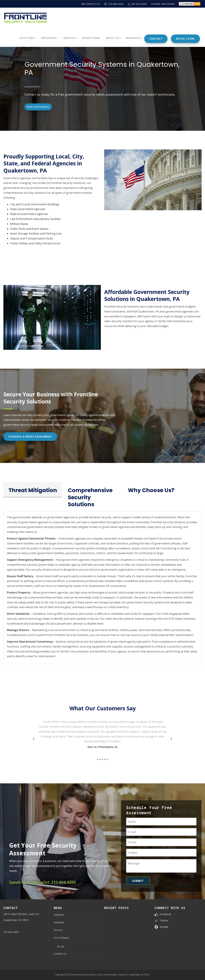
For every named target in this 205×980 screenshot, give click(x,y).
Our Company (61, 938)
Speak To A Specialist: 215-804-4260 (43, 882)
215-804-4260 (114, 4)
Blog (61, 946)
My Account (137, 4)
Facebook (165, 914)
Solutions (59, 915)
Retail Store (185, 39)
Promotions (91, 38)
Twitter (164, 921)
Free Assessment (38, 107)
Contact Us (91, 4)
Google (164, 927)
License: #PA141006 (163, 4)
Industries (59, 922)
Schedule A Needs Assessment (30, 437)
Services (58, 930)
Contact (156, 39)
